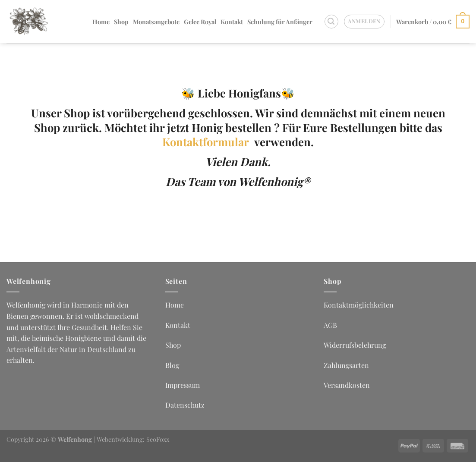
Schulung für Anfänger (280, 22)
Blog (172, 365)
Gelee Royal (200, 22)
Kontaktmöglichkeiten (359, 305)
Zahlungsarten (346, 365)
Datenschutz (185, 405)
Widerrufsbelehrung (355, 345)
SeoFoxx (158, 439)
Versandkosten (347, 385)
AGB (330, 325)
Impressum (183, 385)
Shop (121, 22)
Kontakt (232, 22)
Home (101, 22)
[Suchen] (331, 22)
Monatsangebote (156, 22)
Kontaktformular (208, 141)
